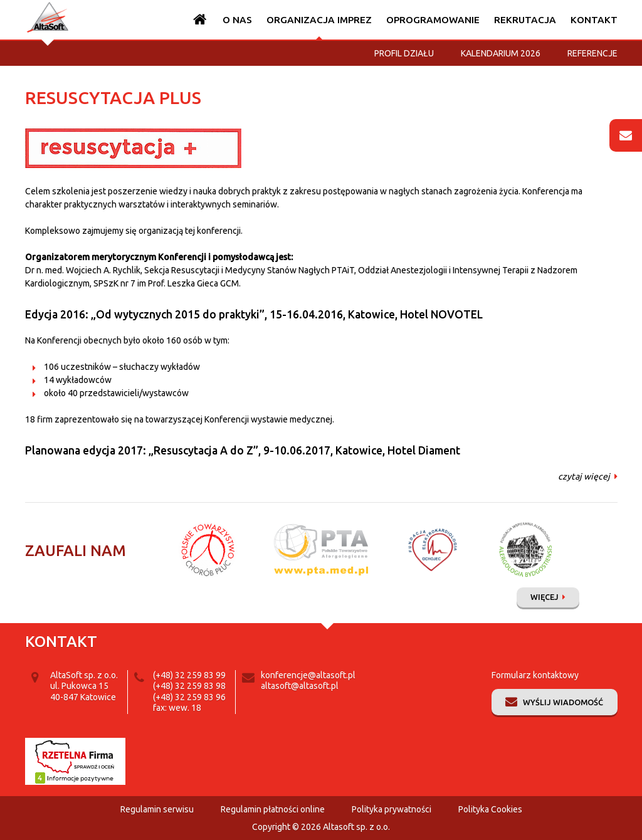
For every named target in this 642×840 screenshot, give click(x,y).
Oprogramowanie (433, 20)
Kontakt (594, 20)
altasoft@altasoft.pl (300, 686)
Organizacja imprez (319, 20)
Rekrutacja (525, 20)
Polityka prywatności (392, 809)
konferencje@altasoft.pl (308, 675)
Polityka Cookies (490, 809)
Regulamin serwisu (157, 809)
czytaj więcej (584, 476)
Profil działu (404, 53)
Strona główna (200, 20)
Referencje (592, 53)
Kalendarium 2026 (501, 53)
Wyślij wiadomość (563, 702)
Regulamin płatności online (273, 809)
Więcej (545, 597)
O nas (237, 20)
